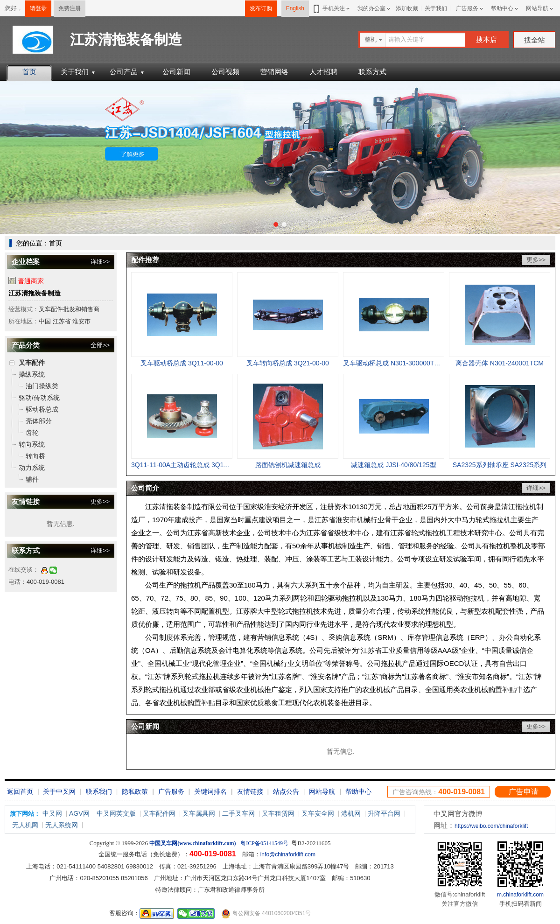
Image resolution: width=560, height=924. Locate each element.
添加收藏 (407, 8)
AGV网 (79, 813)
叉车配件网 (159, 813)
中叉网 (52, 813)
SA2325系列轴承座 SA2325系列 (500, 465)
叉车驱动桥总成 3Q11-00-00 (182, 363)
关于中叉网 (59, 791)
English (295, 8)
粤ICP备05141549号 (264, 843)
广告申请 (524, 792)
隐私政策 (135, 791)
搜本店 (486, 39)
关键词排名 (210, 791)
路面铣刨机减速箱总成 (288, 465)
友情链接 (250, 791)
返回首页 (20, 791)
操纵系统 (32, 374)
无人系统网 (62, 825)
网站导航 (537, 8)
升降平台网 (384, 813)
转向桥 (35, 456)
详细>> (100, 262)
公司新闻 (176, 72)
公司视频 (225, 72)
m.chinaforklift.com (520, 895)
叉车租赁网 (278, 813)
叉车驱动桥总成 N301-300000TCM (394, 363)
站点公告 (286, 791)
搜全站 (535, 40)
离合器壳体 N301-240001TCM (500, 363)
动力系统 (32, 468)
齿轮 (32, 433)
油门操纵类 (42, 386)
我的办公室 (371, 8)
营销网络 (274, 72)
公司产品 (127, 72)
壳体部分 (39, 421)
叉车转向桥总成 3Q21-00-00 (288, 363)
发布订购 (261, 8)
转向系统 (32, 444)
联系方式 (372, 72)
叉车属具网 (199, 813)
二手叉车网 (238, 813)
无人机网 (25, 825)
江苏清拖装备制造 (35, 293)
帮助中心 (502, 8)
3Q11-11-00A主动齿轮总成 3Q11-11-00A (191, 465)
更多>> (100, 501)
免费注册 (70, 8)
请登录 (38, 8)
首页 (29, 72)
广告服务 (467, 8)
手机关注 (332, 8)
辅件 (32, 479)
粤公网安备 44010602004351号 (266, 913)
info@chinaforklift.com (288, 854)
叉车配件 (32, 363)
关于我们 (436, 8)
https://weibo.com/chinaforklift (491, 826)
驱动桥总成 (42, 409)
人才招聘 (323, 72)
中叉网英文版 (116, 813)
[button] (276, 224)
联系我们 (99, 791)
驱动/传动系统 (39, 398)
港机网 (351, 813)
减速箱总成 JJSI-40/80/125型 (393, 465)
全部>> (100, 345)
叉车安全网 (318, 813)
